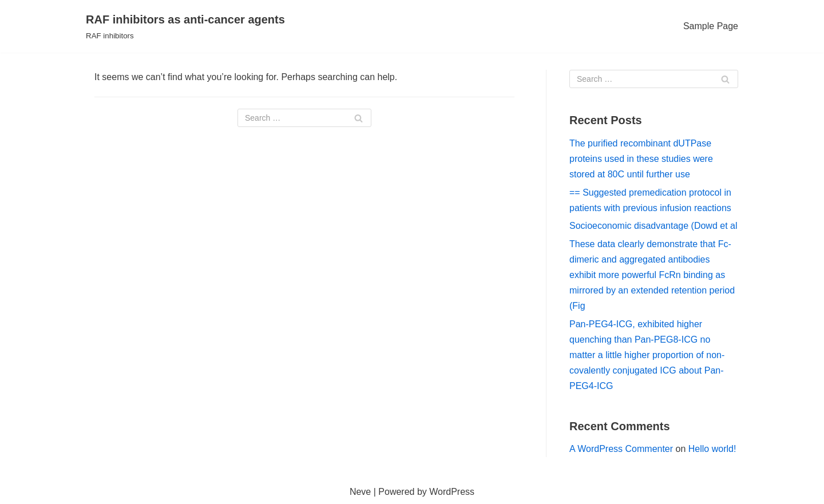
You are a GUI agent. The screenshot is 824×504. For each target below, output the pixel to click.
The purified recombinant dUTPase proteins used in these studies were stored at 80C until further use (641, 159)
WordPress (452, 492)
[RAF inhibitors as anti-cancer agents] (185, 26)
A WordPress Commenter (621, 449)
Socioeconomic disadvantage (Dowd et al (653, 226)
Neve (360, 492)
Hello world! (712, 449)
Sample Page (711, 26)
